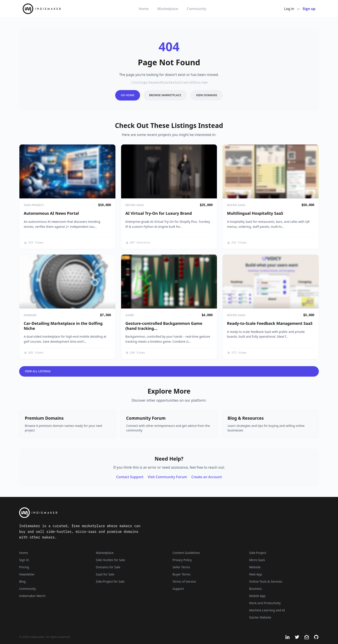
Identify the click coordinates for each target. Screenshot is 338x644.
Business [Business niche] (255, 589)
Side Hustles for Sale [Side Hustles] (110, 560)
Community (197, 9)
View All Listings (38, 371)
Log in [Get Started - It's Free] (289, 9)
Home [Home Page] (24, 553)
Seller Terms (181, 567)
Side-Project (34, 205)
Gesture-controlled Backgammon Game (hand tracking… (164, 326)
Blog (22, 581)
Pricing (24, 567)
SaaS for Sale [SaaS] (105, 574)
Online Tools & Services (266, 581)
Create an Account (206, 477)
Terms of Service (184, 581)
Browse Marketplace (165, 95)
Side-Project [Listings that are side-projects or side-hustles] (258, 553)
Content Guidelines (186, 553)
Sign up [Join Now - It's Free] (309, 9)
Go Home (128, 95)
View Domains (207, 95)
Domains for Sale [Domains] (108, 567)
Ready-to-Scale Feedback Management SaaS (270, 323)
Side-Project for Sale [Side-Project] (110, 581)
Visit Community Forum (167, 477)
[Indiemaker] (117, 513)
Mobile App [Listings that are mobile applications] (257, 596)
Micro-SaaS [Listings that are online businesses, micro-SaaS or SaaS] (257, 560)
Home (144, 9)
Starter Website (260, 617)
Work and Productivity (265, 603)
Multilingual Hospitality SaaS (255, 213)
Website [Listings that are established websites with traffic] (255, 567)
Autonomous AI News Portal (51, 213)
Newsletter (27, 574)
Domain (30, 315)
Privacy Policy (182, 560)
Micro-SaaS (135, 205)
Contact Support (130, 477)
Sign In (24, 560)
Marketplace (168, 9)
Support (178, 589)
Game (130, 315)
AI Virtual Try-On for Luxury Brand (159, 213)
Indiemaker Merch (32, 596)
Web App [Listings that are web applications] (256, 574)
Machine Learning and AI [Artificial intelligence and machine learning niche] (267, 610)
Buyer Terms (182, 574)
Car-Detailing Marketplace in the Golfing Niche (63, 326)
